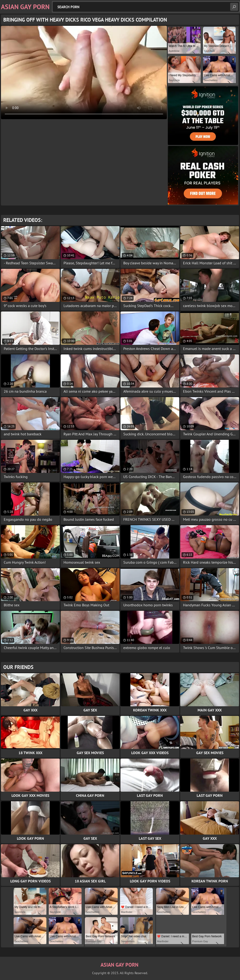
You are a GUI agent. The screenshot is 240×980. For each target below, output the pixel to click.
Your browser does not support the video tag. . (84, 72)
